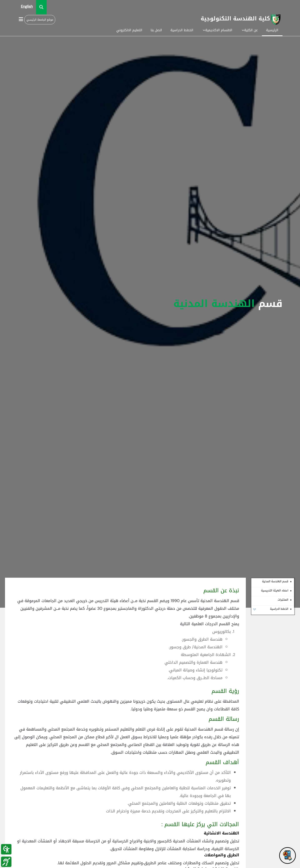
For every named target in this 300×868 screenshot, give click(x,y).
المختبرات (283, 600)
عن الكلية (250, 30)
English (27, 6)
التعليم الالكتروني (129, 30)
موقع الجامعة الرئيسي (40, 20)
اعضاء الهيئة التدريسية (275, 591)
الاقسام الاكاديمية (217, 30)
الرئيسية (272, 30)
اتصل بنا (156, 30)
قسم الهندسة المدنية (275, 581)
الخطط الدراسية (182, 30)
